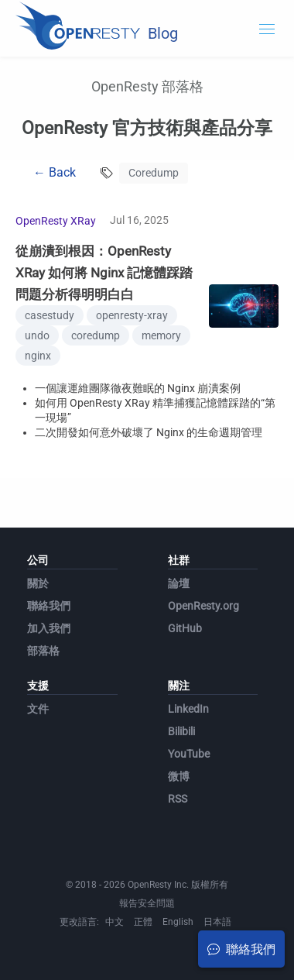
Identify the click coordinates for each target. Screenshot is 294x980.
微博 (179, 776)
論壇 (179, 583)
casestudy (50, 315)
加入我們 (49, 628)
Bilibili (181, 731)
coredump (96, 335)
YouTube (189, 754)
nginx (38, 356)
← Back (55, 172)
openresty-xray (132, 315)
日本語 (217, 922)
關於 (38, 583)
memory (161, 335)
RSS (178, 799)
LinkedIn (188, 709)
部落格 (43, 651)
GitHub (185, 628)
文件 (38, 709)
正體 (143, 922)
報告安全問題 (147, 903)
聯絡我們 (49, 606)
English (178, 922)
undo (37, 335)
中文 (115, 922)
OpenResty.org (203, 606)
